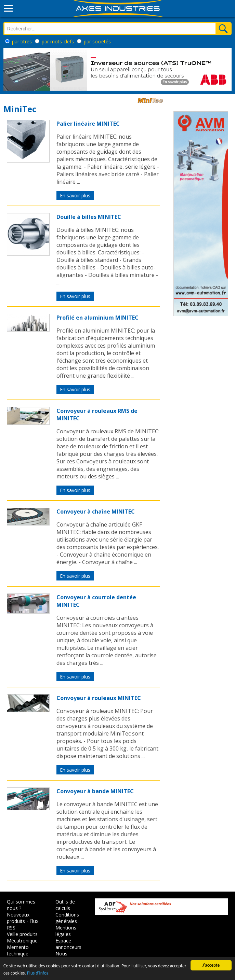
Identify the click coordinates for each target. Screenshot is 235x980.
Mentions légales (66, 931)
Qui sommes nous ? (21, 905)
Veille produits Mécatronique (22, 937)
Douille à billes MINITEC (89, 217)
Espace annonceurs (68, 944)
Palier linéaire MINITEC (88, 124)
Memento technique (18, 950)
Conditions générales (67, 918)
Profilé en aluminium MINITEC (97, 318)
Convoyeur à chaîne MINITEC (96, 512)
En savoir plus (75, 195)
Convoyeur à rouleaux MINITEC (99, 698)
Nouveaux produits (18, 918)
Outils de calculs (65, 905)
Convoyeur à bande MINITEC (95, 791)
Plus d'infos (38, 973)
